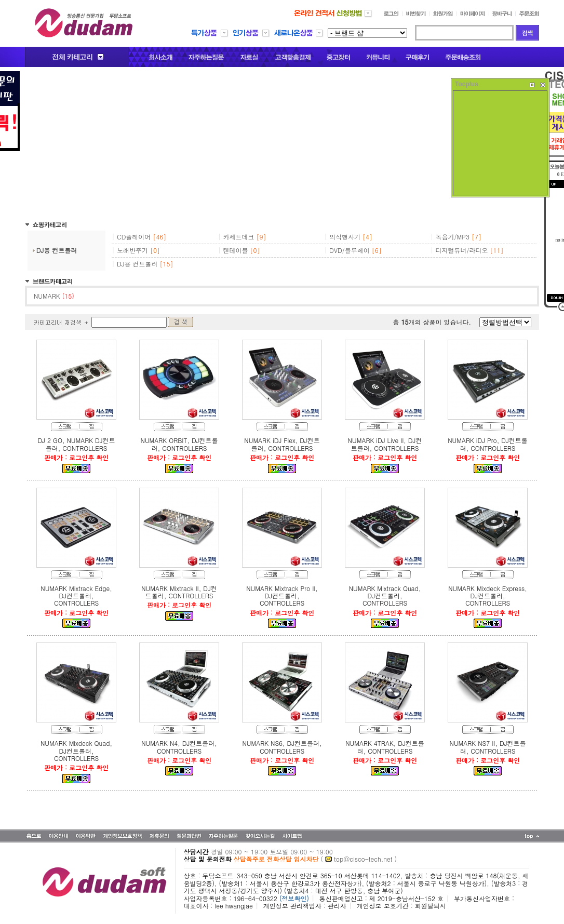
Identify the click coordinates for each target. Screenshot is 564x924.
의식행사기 (345, 237)
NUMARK (54, 296)
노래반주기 (132, 250)
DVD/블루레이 (350, 250)
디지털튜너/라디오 (462, 250)
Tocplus (467, 84)
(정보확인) (294, 898)
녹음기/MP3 (453, 237)
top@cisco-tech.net (363, 859)
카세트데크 (239, 237)
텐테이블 (236, 250)
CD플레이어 (134, 237)
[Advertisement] (282, 144)
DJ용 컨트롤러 (57, 250)
